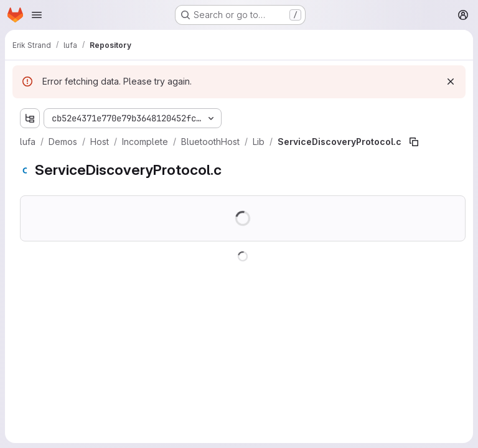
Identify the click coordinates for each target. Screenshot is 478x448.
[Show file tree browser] (30, 118)
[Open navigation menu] (37, 15)
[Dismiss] (451, 82)
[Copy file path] (414, 142)
